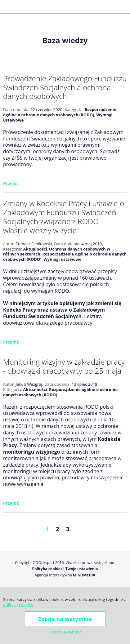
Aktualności (35, 249)
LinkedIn (125, 7)
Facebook (104, 7)
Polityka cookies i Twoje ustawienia (65, 569)
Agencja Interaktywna (53, 575)
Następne (89, 529)
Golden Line (114, 7)
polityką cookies (18, 605)
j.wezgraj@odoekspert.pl (94, 7)
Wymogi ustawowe (62, 259)
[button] (7, 7)
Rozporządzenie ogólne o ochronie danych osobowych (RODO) (60, 112)
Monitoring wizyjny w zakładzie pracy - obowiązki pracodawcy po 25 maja (64, 366)
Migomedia (84, 575)
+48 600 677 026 (84, 7)
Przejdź (11, 183)
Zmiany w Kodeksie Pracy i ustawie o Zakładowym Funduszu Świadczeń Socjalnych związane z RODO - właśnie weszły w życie (64, 217)
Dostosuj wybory (65, 632)
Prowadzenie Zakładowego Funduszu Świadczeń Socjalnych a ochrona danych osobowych (65, 87)
